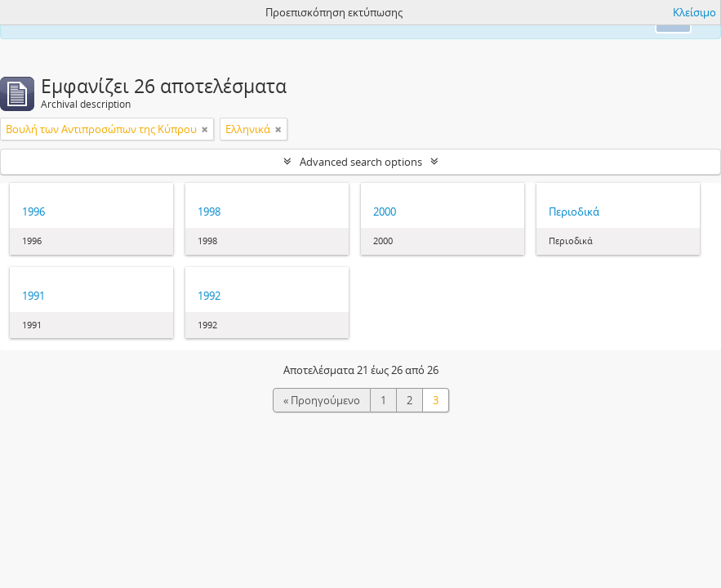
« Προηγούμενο (322, 400)
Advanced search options (361, 162)
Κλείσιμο (694, 12)
